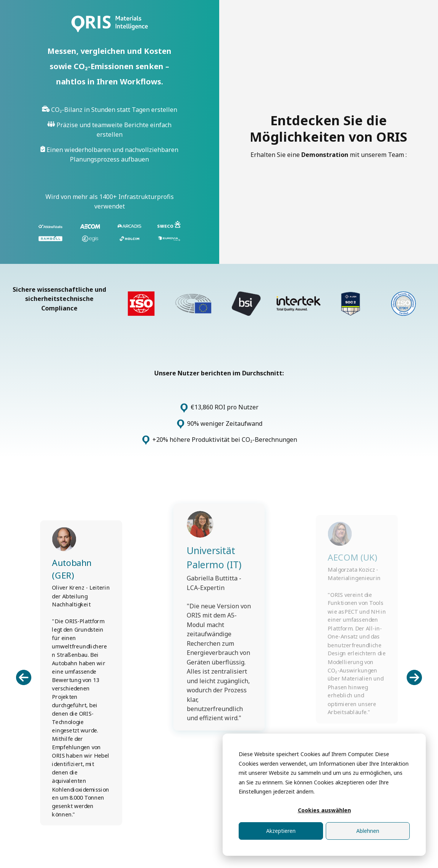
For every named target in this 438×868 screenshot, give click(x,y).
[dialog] (324, 795)
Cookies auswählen (324, 810)
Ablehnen (368, 831)
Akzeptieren (281, 831)
